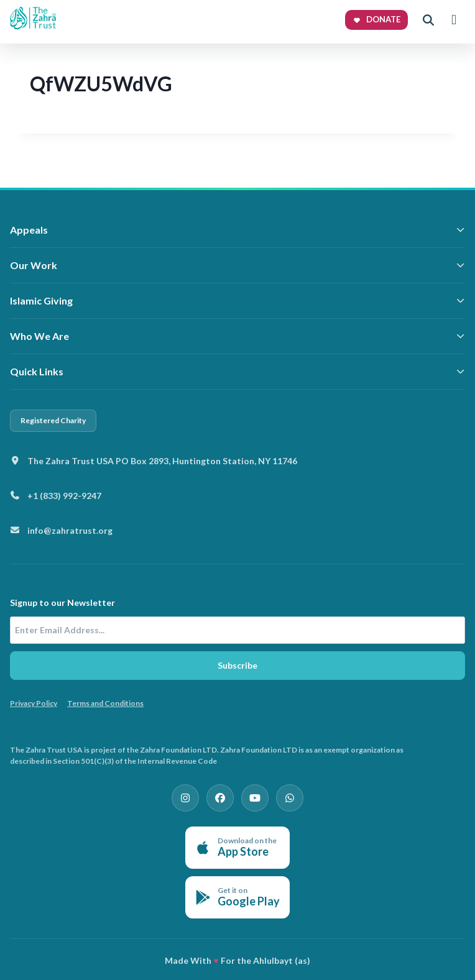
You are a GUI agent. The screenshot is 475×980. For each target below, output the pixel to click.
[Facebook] (220, 798)
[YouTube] (255, 798)
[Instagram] (185, 798)
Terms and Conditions (105, 703)
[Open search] (428, 20)
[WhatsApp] (290, 798)
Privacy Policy (34, 703)
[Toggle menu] (454, 20)
